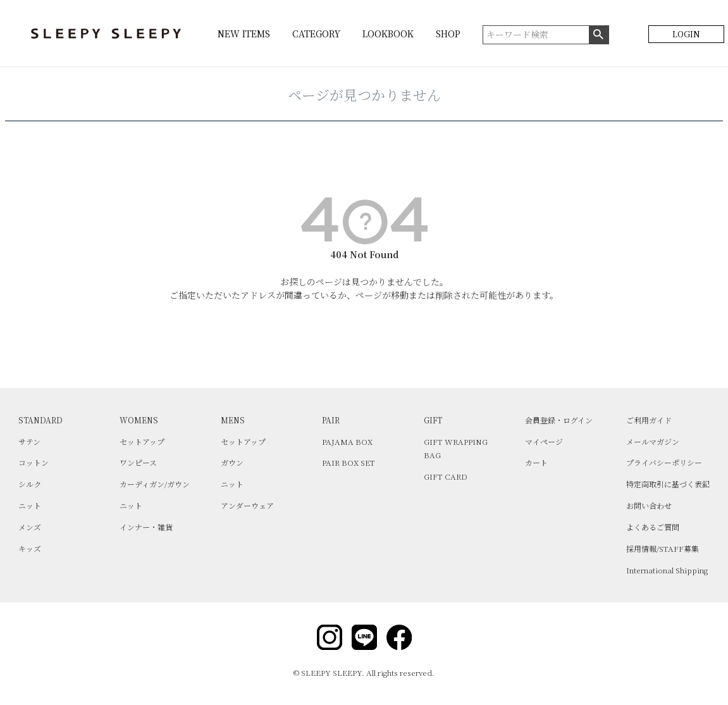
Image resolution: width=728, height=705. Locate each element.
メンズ (30, 527)
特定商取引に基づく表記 (668, 484)
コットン (34, 462)
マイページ (544, 441)
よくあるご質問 (653, 527)
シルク (30, 484)
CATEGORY (316, 34)
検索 (599, 35)
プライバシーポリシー (664, 462)
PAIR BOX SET (349, 462)
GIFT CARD (446, 476)
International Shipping (667, 570)
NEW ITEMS (244, 34)
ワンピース (138, 462)
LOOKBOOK (388, 34)
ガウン (232, 462)
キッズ (30, 548)
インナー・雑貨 (146, 527)
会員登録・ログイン (559, 420)
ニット (30, 505)
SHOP (448, 34)
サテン (29, 441)
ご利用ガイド (649, 420)
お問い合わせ (649, 505)
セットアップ (142, 441)
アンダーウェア (247, 505)
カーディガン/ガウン (155, 484)
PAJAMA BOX (347, 441)
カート (536, 462)
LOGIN (686, 34)
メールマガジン (653, 441)
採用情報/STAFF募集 (663, 548)
